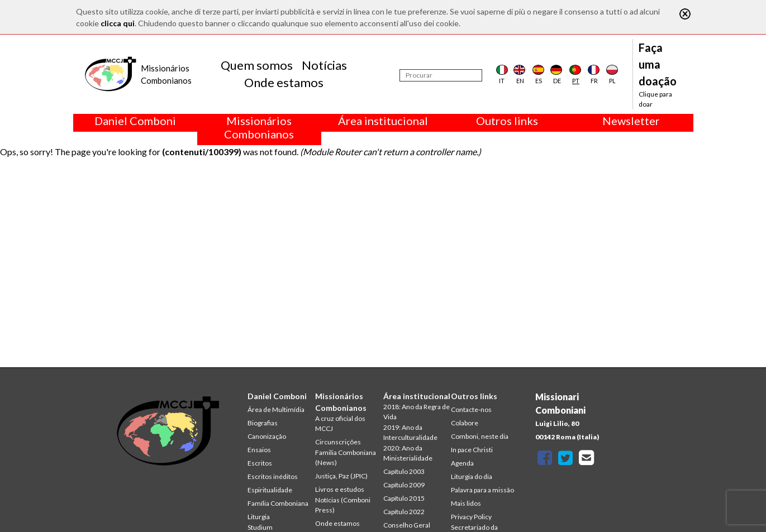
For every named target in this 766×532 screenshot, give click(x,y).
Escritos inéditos (273, 476)
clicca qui (118, 23)
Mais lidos (466, 503)
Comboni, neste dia (480, 436)
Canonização (267, 436)
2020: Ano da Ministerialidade (408, 453)
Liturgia (259, 517)
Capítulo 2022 (404, 512)
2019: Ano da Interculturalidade (410, 432)
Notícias (324, 65)
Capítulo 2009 (404, 485)
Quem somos (257, 65)
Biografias (263, 423)
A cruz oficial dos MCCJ (340, 423)
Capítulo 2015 (404, 498)
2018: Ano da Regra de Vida (417, 412)
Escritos (260, 463)
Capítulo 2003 (404, 471)
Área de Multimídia (276, 409)
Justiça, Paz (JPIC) (341, 476)
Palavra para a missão (482, 490)
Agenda (462, 463)
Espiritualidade (270, 490)
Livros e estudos (340, 489)
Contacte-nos (471, 409)
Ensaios (259, 450)
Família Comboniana (278, 503)
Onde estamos (284, 82)
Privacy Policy (471, 517)
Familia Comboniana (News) (346, 457)
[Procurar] (441, 75)
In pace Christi (472, 450)
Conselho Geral (407, 525)
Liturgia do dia (472, 476)
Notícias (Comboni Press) (343, 505)
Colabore (465, 423)
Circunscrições (338, 442)
